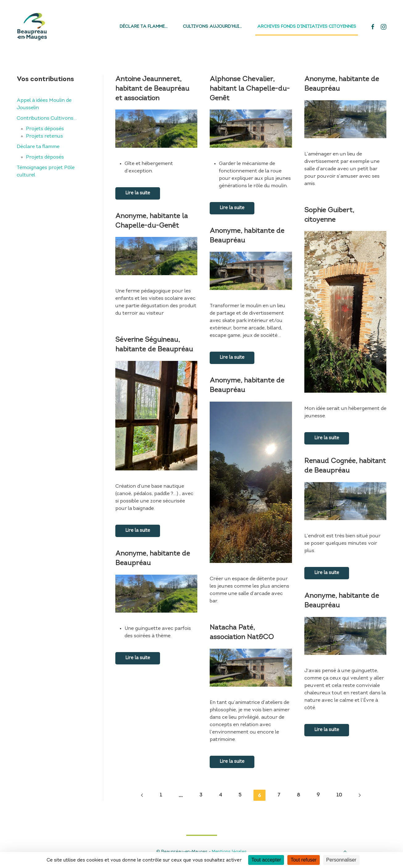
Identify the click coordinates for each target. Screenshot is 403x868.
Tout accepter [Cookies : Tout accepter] (266, 860)
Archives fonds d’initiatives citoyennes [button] (307, 27)
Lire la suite (138, 193)
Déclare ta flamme (38, 147)
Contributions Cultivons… (47, 118)
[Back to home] (32, 27)
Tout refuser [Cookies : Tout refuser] (303, 860)
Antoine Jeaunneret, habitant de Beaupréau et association (152, 89)
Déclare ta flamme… (144, 27)
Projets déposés (45, 129)
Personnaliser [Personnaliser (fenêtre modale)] (341, 860)
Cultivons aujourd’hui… (212, 27)
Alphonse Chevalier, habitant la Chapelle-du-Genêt (250, 89)
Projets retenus (44, 136)
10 (339, 795)
